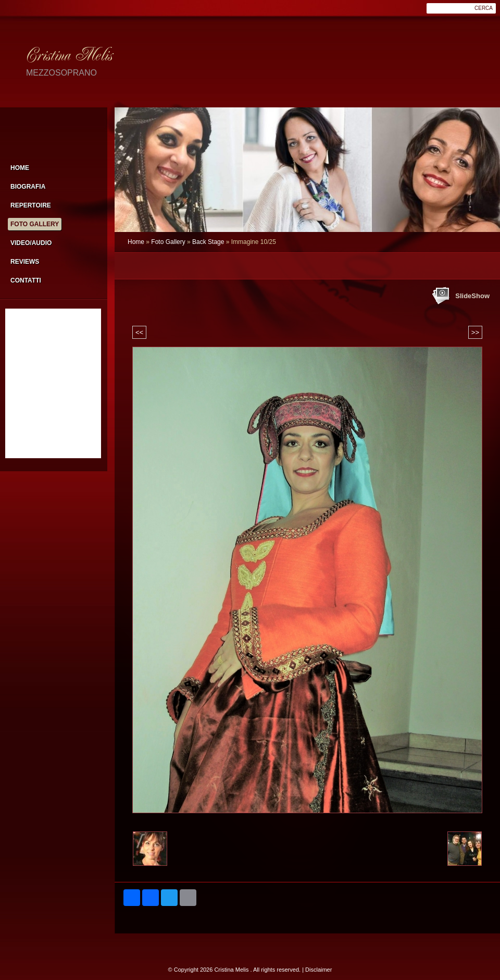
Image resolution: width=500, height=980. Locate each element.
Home (136, 242)
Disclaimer (318, 970)
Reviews (25, 262)
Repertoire (31, 205)
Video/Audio (31, 243)
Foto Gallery (168, 242)
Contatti (26, 280)
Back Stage (208, 242)
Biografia (28, 187)
